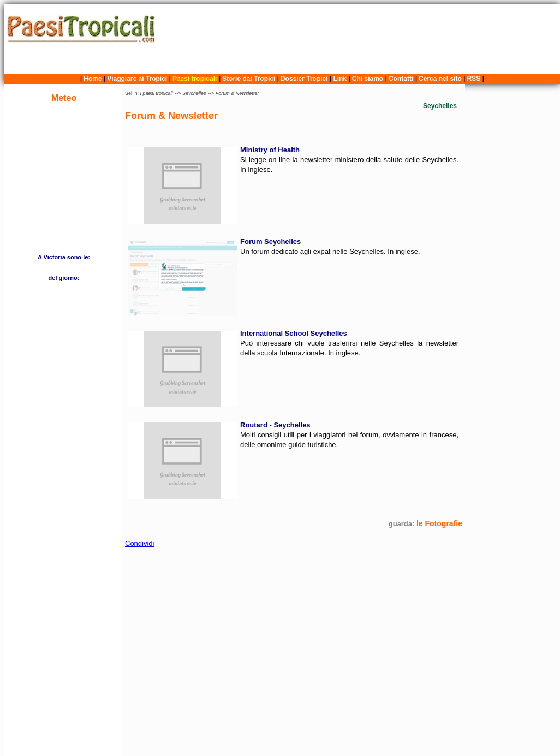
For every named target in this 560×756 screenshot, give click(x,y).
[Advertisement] (361, 39)
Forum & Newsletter (237, 93)
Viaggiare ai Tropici (137, 79)
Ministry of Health (270, 150)
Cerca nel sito (440, 79)
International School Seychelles (294, 333)
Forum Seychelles (270, 242)
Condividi (139, 543)
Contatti (401, 79)
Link (340, 79)
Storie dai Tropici (250, 79)
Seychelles (194, 93)
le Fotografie (439, 523)
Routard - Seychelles (275, 425)
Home (93, 79)
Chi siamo (368, 79)
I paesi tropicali (157, 93)
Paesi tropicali (195, 79)
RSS (474, 79)
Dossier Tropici (304, 79)
